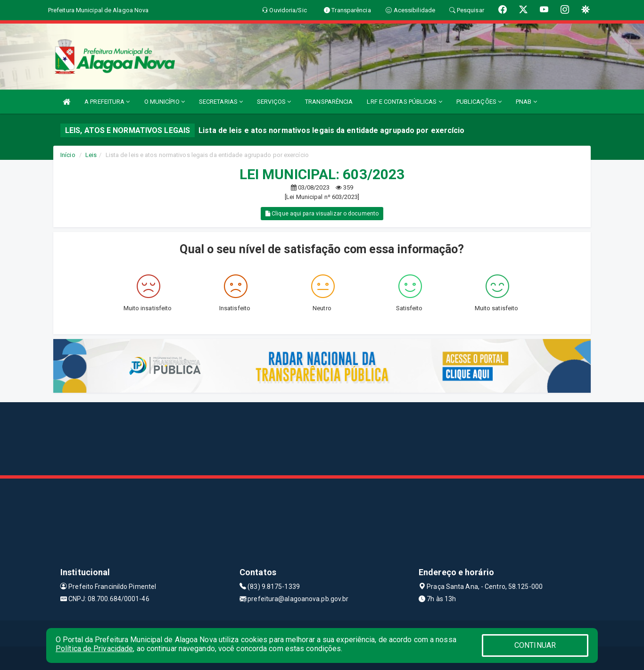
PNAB (526, 102)
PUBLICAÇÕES (479, 102)
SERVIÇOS (274, 102)
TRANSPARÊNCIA (329, 102)
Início (68, 155)
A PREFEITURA (107, 102)
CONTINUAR (535, 645)
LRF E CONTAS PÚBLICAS (404, 102)
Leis (91, 155)
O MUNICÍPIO (165, 102)
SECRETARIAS (221, 102)
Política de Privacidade (94, 649)
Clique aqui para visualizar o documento (322, 214)
